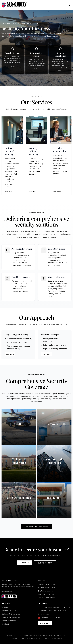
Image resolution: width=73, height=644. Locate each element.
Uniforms (32, 638)
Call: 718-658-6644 (45, 563)
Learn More (10, 354)
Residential (6, 624)
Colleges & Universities (11, 614)
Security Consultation (47, 598)
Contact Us (25, 563)
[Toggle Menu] (70, 5)
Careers (23, 638)
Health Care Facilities (10, 611)
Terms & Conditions (44, 638)
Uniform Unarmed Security (49, 584)
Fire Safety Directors (46, 594)
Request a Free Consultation (36, 527)
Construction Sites (9, 621)
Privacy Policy (59, 638)
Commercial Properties (11, 617)
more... (13, 66)
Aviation (5, 607)
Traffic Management (46, 591)
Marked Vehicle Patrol (47, 588)
